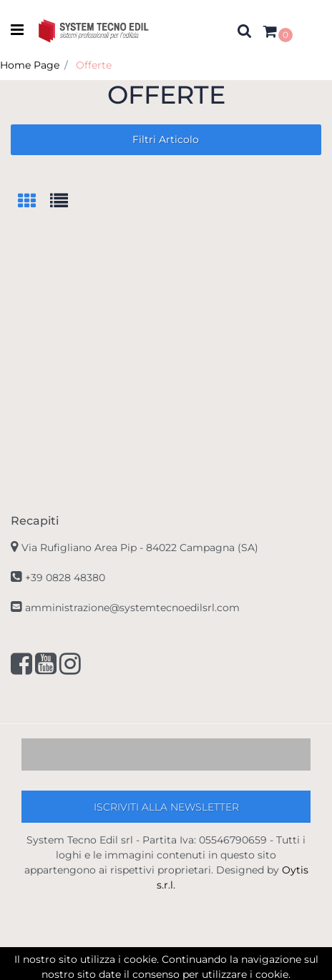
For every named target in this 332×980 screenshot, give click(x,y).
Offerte (94, 65)
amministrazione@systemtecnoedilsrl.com (132, 608)
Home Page (30, 65)
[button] (245, 31)
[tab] (34, 202)
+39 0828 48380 (65, 578)
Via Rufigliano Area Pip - (140, 548)
